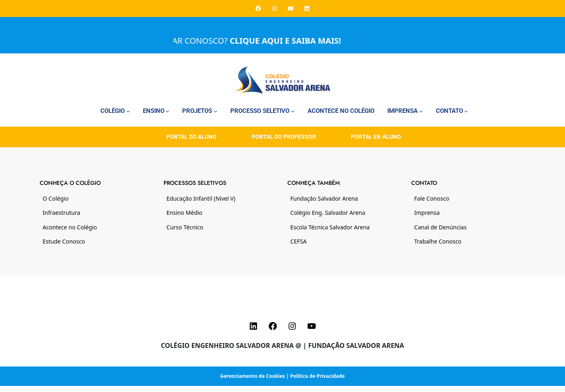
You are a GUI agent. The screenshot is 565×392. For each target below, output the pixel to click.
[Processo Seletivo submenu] (293, 111)
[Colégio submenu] (128, 111)
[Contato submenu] (466, 111)
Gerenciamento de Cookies (253, 376)
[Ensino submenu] (167, 111)
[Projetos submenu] (216, 111)
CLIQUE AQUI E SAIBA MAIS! (290, 41)
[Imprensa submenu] (421, 111)
